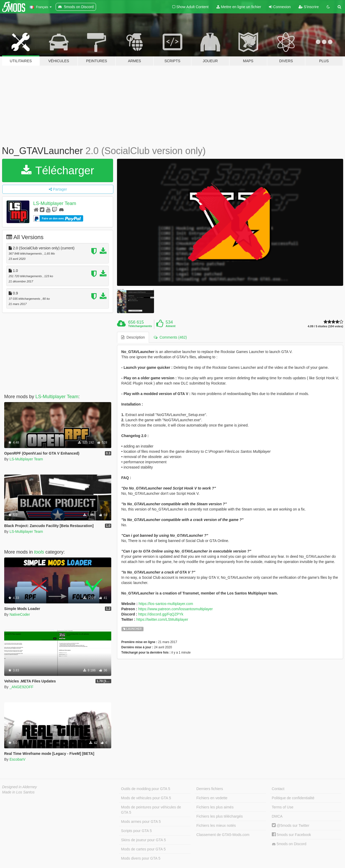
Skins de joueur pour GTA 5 (143, 840)
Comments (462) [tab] (170, 337)
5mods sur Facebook (291, 835)
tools (39, 552)
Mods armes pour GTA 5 (141, 822)
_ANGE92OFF (21, 687)
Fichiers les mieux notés (216, 825)
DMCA (277, 816)
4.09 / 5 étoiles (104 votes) (325, 326)
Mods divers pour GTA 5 (141, 858)
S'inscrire (309, 7)
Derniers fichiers (210, 789)
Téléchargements (140, 326)
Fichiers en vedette (212, 798)
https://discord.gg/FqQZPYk (161, 614)
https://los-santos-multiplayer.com (166, 604)
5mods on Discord (289, 844)
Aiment (170, 326)
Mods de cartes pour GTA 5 (143, 849)
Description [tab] (133, 337)
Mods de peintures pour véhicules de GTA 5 (151, 810)
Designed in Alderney (20, 787)
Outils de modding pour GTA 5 (145, 789)
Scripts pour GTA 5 (136, 831)
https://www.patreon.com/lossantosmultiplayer (176, 609)
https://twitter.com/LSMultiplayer (162, 619)
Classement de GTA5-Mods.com (223, 835)
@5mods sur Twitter (291, 825)
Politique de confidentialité (293, 798)
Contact (278, 789)
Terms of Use (283, 807)
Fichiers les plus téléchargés (220, 816)
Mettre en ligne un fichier (239, 7)
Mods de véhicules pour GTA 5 (146, 798)
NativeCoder (20, 614)
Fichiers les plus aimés (215, 807)
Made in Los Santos (18, 792)
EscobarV (17, 759)
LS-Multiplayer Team (55, 203)
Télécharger (58, 170)
